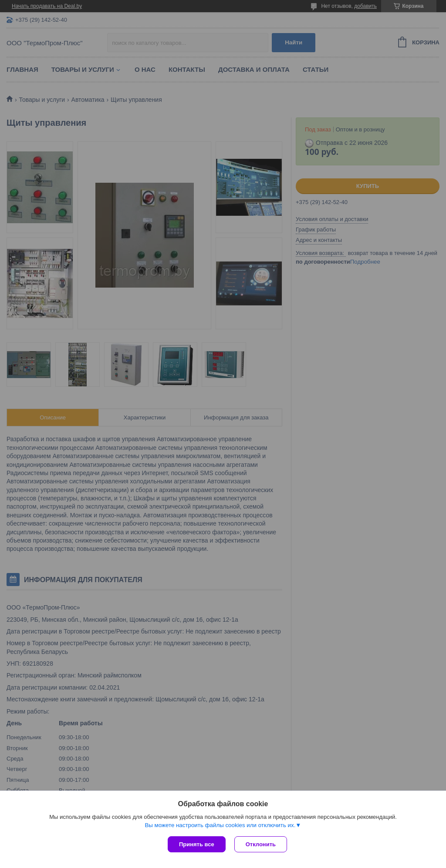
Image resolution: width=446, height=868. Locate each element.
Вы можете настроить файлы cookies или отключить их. (220, 825)
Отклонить (261, 844)
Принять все (197, 844)
